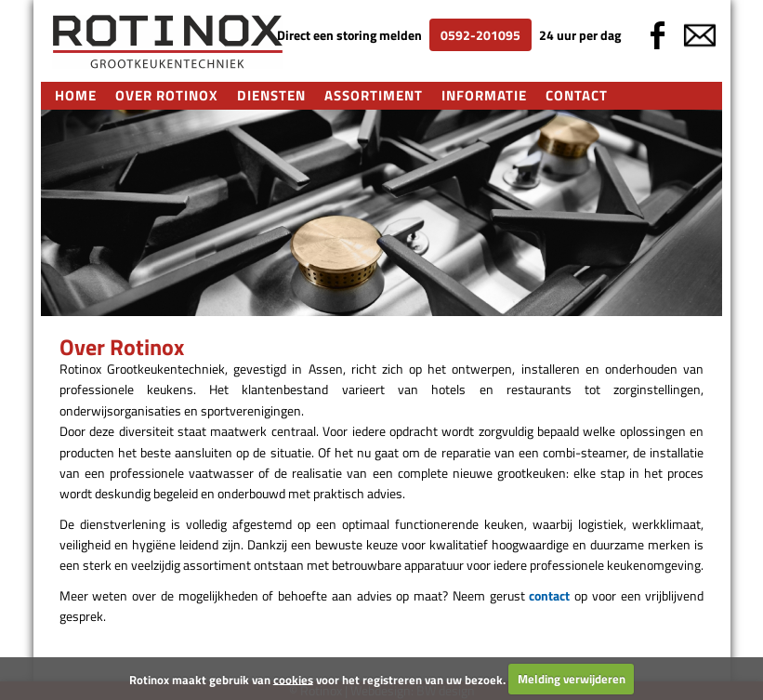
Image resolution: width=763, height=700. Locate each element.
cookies (293, 679)
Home (76, 95)
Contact (577, 95)
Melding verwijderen (572, 679)
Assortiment (374, 95)
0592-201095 (480, 35)
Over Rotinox (167, 95)
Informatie (484, 95)
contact (549, 595)
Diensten (271, 95)
